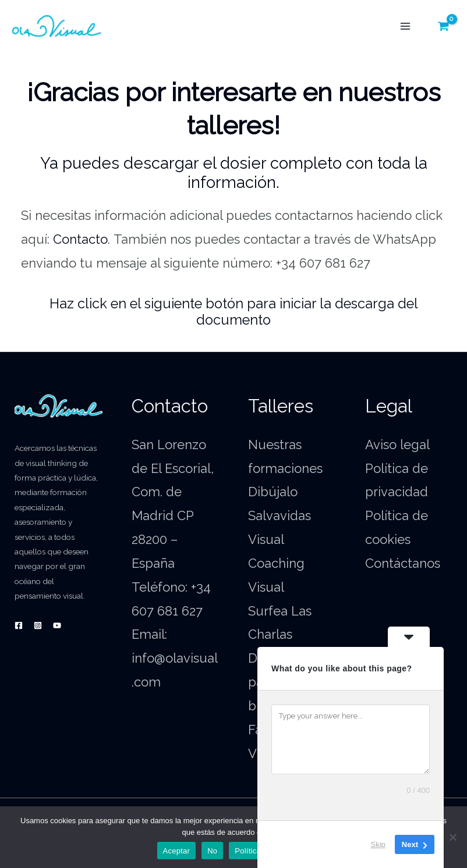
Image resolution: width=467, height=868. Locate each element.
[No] (452, 837)
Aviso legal (397, 444)
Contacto (80, 239)
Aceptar (177, 851)
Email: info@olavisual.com (175, 658)
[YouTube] (57, 625)
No (212, 851)
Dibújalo (273, 492)
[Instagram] (38, 625)
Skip (378, 844)
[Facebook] (19, 625)
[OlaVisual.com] (57, 26)
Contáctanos (403, 563)
